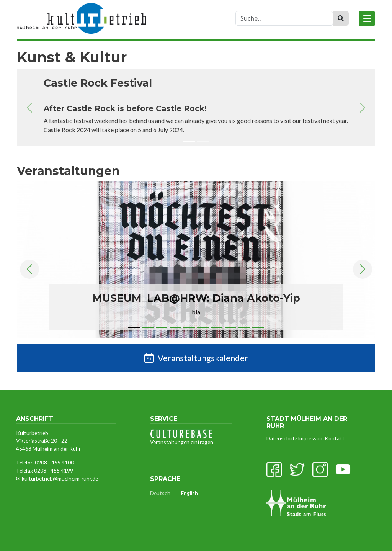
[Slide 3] (162, 329)
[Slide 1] (189, 143)
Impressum (311, 438)
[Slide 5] (189, 329)
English (189, 493)
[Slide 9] (244, 329)
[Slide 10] (258, 329)
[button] (29, 108)
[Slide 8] (230, 329)
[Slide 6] (203, 329)
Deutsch (160, 493)
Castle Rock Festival (98, 83)
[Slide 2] (203, 143)
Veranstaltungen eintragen (182, 437)
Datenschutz (282, 438)
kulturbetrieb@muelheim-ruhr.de (60, 478)
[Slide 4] (175, 329)
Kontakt (335, 438)
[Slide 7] (217, 329)
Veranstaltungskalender (203, 358)
